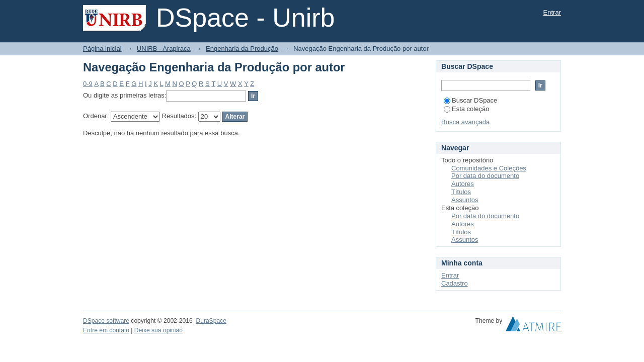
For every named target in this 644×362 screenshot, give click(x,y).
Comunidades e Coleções (489, 168)
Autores (463, 184)
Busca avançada (465, 122)
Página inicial (102, 49)
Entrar (552, 12)
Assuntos (465, 200)
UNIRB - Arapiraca (164, 49)
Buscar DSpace (470, 100)
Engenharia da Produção (242, 49)
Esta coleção (466, 109)
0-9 (88, 84)
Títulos (461, 192)
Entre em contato (106, 330)
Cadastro (455, 283)
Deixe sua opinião (158, 330)
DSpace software (106, 321)
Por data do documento (485, 176)
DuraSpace (211, 321)
